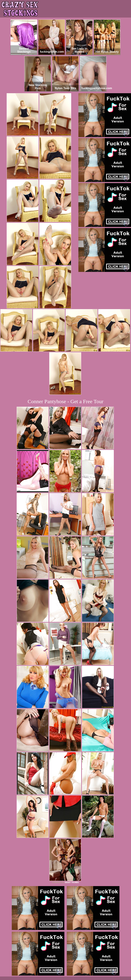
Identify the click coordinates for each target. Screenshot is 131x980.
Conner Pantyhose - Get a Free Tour (65, 401)
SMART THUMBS (72, 882)
